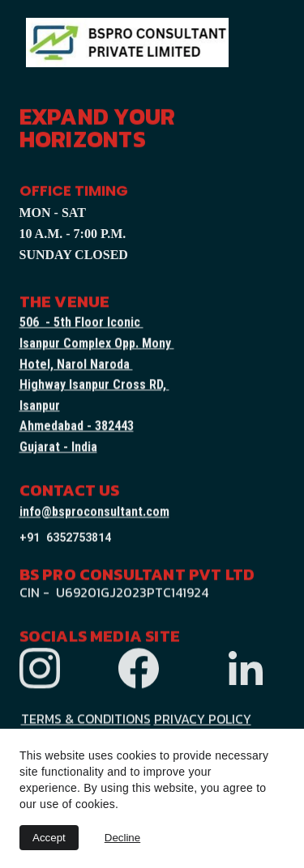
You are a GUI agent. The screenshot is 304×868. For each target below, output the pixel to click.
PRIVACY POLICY (203, 720)
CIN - (36, 594)
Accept (49, 838)
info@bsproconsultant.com (94, 512)
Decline (122, 838)
